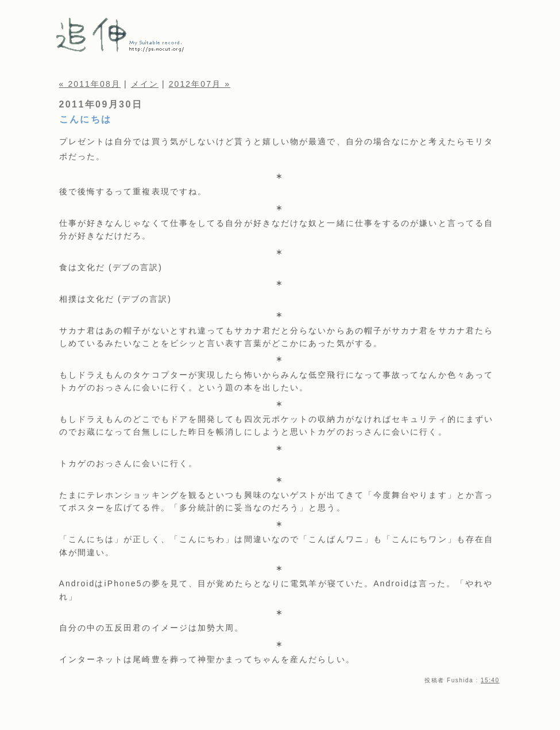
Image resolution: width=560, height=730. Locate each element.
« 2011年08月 (90, 84)
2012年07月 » (200, 84)
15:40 (490, 680)
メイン (145, 84)
